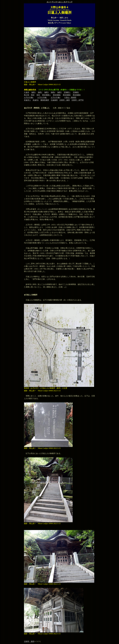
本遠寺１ (27, 100)
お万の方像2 (42, 97)
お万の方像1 (29, 97)
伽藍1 (34, 92)
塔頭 (33, 95)
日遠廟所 (54, 100)
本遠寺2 (36, 100)
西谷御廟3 (67, 95)
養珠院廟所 (45, 100)
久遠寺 (27, 92)
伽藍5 (59, 92)
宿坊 (38, 95)
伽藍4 (53, 92)
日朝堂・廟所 (65, 100)
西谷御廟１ (46, 95)
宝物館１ (67, 92)
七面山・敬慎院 (70, 97)
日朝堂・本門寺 (78, 100)
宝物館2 (76, 92)
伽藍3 (46, 92)
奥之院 (27, 95)
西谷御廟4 (77, 95)
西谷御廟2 (57, 95)
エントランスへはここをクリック (60, 2)
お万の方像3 (56, 97)
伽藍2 (40, 92)
